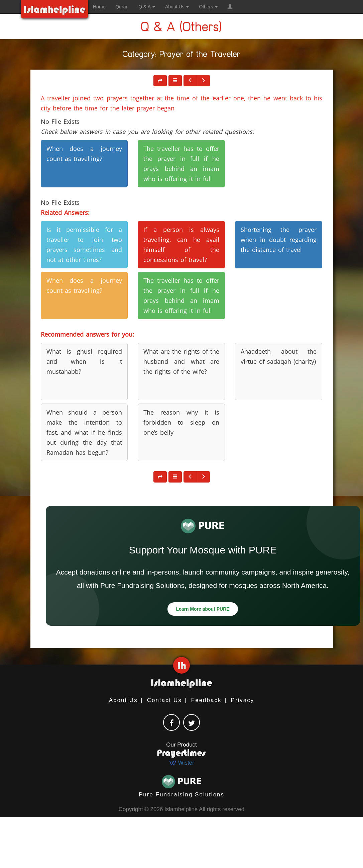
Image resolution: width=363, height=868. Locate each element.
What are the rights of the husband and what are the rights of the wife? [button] (181, 361)
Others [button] (208, 7)
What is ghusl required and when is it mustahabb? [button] (84, 361)
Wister (181, 763)
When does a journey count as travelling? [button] (84, 154)
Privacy (243, 700)
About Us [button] (177, 7)
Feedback (206, 700)
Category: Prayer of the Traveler (181, 55)
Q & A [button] (147, 7)
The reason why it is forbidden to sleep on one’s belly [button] (181, 422)
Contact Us (164, 700)
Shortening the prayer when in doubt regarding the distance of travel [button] (279, 240)
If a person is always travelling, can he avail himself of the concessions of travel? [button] (181, 245)
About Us (123, 700)
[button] (230, 7)
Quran (122, 7)
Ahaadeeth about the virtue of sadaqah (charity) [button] (279, 356)
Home (99, 7)
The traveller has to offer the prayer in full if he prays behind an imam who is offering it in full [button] (181, 164)
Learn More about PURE (203, 609)
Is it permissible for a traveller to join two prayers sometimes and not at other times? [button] (84, 245)
